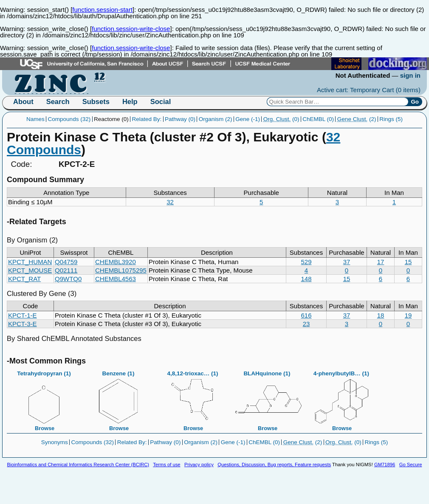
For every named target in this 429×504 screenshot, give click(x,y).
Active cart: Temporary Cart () (369, 90)
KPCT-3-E (23, 324)
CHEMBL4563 (116, 279)
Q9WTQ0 (68, 279)
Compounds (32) (69, 119)
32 (170, 202)
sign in (410, 75)
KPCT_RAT (24, 279)
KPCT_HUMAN (30, 262)
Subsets (96, 101)
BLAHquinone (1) (267, 398)
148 (306, 279)
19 (408, 315)
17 (381, 262)
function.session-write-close (131, 29)
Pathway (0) (180, 119)
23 (306, 324)
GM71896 (385, 465)
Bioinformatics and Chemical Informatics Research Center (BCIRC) (78, 465)
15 (408, 262)
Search (58, 101)
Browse (45, 428)
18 (381, 315)
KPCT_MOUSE (30, 270)
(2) (357, 119)
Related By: (147, 119)
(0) (281, 119)
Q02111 (66, 270)
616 (306, 315)
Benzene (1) (119, 398)
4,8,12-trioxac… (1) (193, 398)
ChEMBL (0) (318, 119)
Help (130, 101)
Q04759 (66, 262)
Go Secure (411, 465)
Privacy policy (199, 465)
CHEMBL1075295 (121, 270)
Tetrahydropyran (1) (44, 398)
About (23, 101)
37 (347, 262)
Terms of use (167, 465)
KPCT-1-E (23, 315)
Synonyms (55, 442)
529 (306, 262)
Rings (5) (391, 119)
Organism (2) (216, 119)
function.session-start (102, 10)
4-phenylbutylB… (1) (342, 398)
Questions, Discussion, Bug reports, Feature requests (274, 465)
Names (35, 119)
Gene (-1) (248, 119)
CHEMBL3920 (116, 262)
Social (161, 101)
